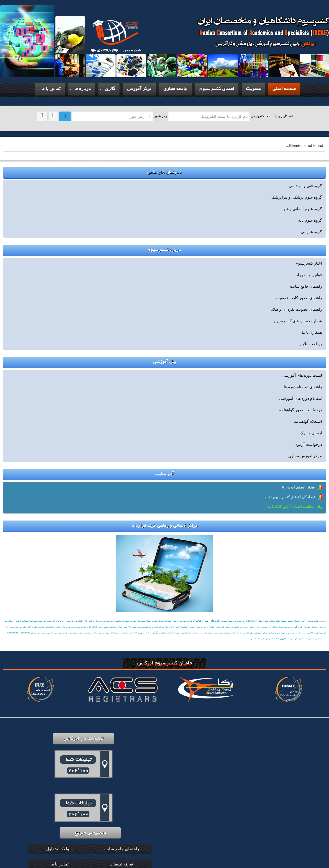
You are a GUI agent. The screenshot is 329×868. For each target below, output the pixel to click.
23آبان (310, 633)
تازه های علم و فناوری (206, 621)
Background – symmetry (19, 633)
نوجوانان (323, 621)
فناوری (283, 639)
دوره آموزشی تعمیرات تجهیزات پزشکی (33, 621)
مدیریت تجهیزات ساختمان (125, 621)
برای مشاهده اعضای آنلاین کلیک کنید (295, 507)
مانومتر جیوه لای (311, 627)
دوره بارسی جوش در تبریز (260, 627)
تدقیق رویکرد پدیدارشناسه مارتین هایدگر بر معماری (214, 633)
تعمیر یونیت (103, 627)
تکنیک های (79, 621)
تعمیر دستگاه (263, 621)
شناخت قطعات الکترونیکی (33, 627)
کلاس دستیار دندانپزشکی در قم (162, 627)
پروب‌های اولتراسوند (114, 633)
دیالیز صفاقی (275, 621)
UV (135, 633)
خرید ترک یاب (58, 621)
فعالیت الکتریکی (272, 639)
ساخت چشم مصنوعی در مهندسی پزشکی (80, 633)
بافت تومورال (312, 621)
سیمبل (101, 633)
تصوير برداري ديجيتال (271, 633)
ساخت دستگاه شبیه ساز (147, 621)
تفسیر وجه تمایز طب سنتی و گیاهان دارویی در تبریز (218, 627)
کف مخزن (69, 621)
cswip (95, 627)
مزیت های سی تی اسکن (282, 627)
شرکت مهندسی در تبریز (182, 621)
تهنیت (316, 633)
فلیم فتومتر (36, 633)
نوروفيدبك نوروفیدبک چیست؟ (233, 621)
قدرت (304, 633)
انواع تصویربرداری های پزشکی (101, 621)
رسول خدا (244, 627)
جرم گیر (298, 627)
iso (85, 621)
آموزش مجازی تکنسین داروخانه (249, 633)
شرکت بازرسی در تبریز (291, 633)
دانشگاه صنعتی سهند (291, 621)
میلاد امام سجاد (165, 621)
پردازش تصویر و (145, 633)
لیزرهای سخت (15, 627)
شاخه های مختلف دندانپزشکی (58, 627)
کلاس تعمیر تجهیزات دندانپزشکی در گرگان (172, 633)
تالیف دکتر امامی (258, 639)
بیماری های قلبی (116, 627)
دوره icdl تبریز (130, 627)
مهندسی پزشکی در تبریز (52, 633)
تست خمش (128, 633)
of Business (251, 621)
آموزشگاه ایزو (182, 627)
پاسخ (304, 621)
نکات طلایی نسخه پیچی (81, 627)
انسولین (192, 627)
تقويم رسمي (143, 627)
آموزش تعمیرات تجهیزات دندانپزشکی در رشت (307, 639)
